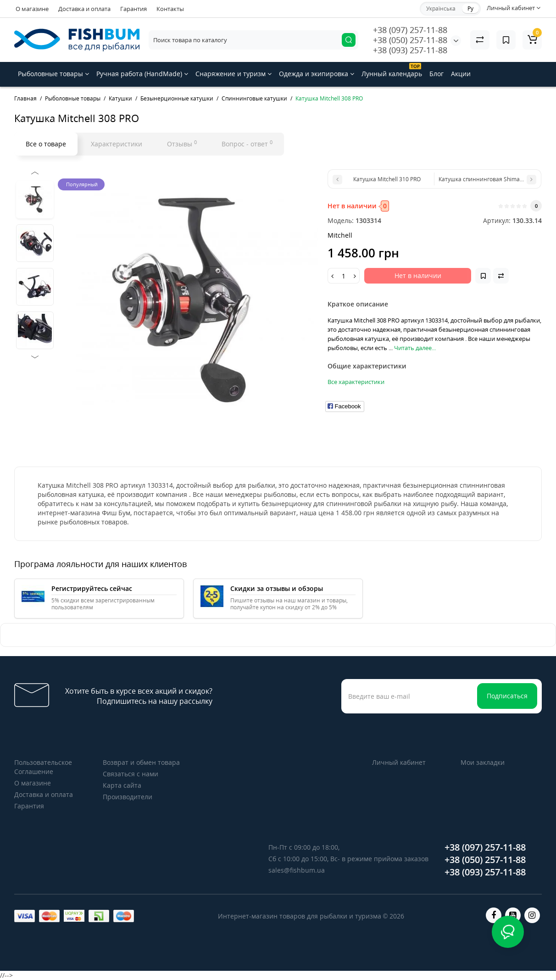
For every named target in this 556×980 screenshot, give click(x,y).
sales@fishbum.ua (297, 870)
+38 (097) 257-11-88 (410, 30)
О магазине (32, 9)
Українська (441, 8)
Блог (436, 74)
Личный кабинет (399, 762)
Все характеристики (356, 382)
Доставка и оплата (84, 9)
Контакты (170, 9)
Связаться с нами (131, 774)
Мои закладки (483, 762)
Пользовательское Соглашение (43, 767)
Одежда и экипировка (317, 74)
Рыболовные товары (53, 74)
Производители (128, 797)
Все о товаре (46, 144)
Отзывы (182, 144)
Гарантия (133, 9)
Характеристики (117, 144)
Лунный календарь (392, 70)
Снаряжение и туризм (234, 74)
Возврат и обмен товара (141, 762)
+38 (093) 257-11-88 (410, 50)
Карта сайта (122, 785)
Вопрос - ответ (247, 144)
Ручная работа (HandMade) (142, 74)
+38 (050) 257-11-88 (410, 40)
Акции (461, 74)
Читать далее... (415, 348)
